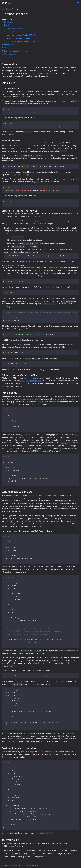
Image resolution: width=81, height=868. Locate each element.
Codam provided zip (36, 143)
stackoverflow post (56, 268)
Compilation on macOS (16, 29)
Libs (3, 9)
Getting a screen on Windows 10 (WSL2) (22, 35)
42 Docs (6, 3)
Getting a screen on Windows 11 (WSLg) (22, 42)
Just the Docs (14, 865)
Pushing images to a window (16, 51)
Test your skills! (10, 54)
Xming (12, 228)
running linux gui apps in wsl (31, 381)
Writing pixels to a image (14, 48)
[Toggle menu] (78, 3)
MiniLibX (9, 9)
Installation (9, 25)
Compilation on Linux (15, 32)
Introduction (9, 22)
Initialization (9, 45)
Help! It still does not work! (20, 38)
